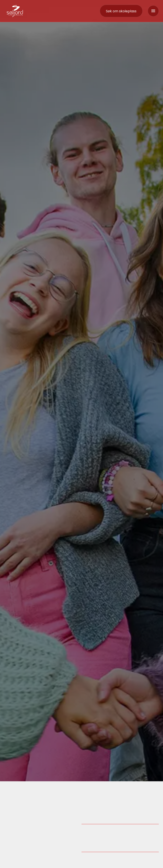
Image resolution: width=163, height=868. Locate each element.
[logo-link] (15, 11)
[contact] (121, 11)
